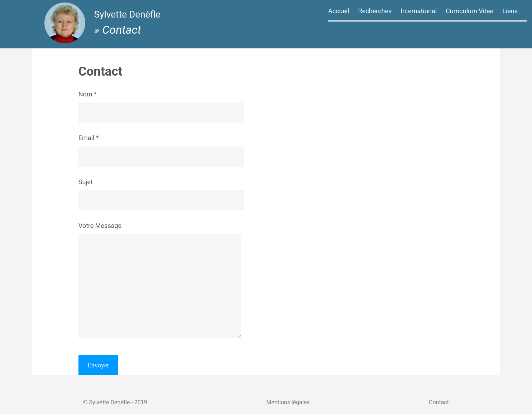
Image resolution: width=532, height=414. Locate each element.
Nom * (179, 103)
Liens (510, 11)
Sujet (179, 191)
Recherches (375, 11)
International (419, 11)
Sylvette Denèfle (130, 16)
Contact (444, 395)
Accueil (339, 11)
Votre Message (178, 281)
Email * (179, 147)
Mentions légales (288, 395)
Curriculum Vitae (469, 11)
